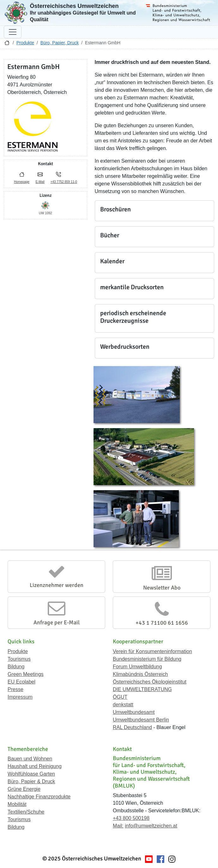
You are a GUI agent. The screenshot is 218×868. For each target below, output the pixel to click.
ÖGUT (120, 697)
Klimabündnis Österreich (140, 674)
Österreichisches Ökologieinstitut (150, 682)
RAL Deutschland (132, 727)
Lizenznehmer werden (57, 585)
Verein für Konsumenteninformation (152, 651)
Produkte (25, 43)
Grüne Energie (24, 789)
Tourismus (19, 659)
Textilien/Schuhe (26, 812)
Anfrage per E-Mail (57, 622)
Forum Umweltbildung (137, 667)
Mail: (118, 826)
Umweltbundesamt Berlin (141, 720)
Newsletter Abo (162, 588)
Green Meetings (26, 674)
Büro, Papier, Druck (60, 43)
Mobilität (17, 804)
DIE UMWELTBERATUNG (142, 689)
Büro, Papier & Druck (31, 781)
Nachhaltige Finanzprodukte (39, 797)
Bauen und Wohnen (30, 759)
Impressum (20, 697)
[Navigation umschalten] (13, 32)
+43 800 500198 (131, 818)
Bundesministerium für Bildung (147, 659)
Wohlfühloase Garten (31, 774)
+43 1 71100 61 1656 (162, 623)
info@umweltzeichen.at (151, 826)
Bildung (16, 667)
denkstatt (123, 705)
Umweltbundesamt (134, 712)
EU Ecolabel (21, 682)
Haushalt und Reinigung (35, 766)
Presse (15, 689)
